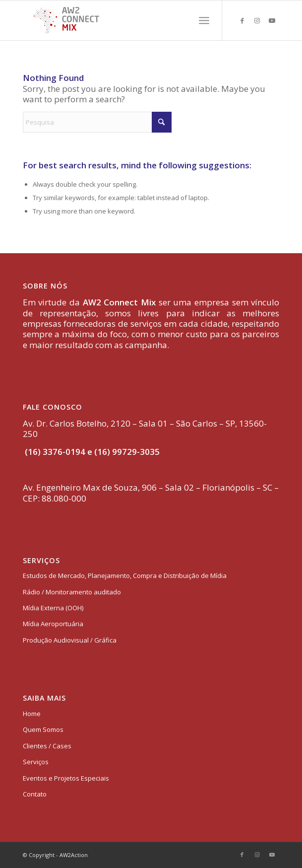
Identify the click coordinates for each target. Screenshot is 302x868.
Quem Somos (43, 729)
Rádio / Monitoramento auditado (72, 592)
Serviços (36, 762)
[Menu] (204, 20)
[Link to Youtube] (272, 21)
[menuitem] (204, 20)
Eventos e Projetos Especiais (66, 778)
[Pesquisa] (97, 122)
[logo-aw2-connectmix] (125, 20)
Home (32, 714)
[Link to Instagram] (257, 21)
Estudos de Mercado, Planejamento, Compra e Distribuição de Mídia (125, 576)
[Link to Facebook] (242, 21)
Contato (35, 794)
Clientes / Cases (47, 746)
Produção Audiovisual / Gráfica (70, 640)
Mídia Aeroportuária (53, 624)
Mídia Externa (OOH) (53, 608)
